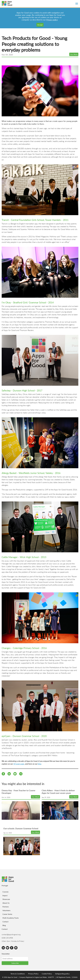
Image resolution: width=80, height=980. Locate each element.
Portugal (5, 885)
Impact (5, 895)
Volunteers (6, 910)
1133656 (74, 977)
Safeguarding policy (62, 974)
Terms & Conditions (18, 974)
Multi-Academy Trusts (11, 918)
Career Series (7, 914)
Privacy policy (52, 20)
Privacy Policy (33, 974)
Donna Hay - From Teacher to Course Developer (18, 792)
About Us (6, 903)
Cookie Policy (47, 974)
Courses (5, 892)
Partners (6, 907)
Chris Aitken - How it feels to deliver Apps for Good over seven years (58, 792)
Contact (5, 922)
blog (40, 764)
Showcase (6, 899)
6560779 (51, 977)
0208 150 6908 (7, 938)
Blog (4, 925)
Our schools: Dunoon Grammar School (21, 828)
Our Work (74, 54)
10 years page (19, 764)
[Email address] (15, 959)
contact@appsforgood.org (11, 934)
